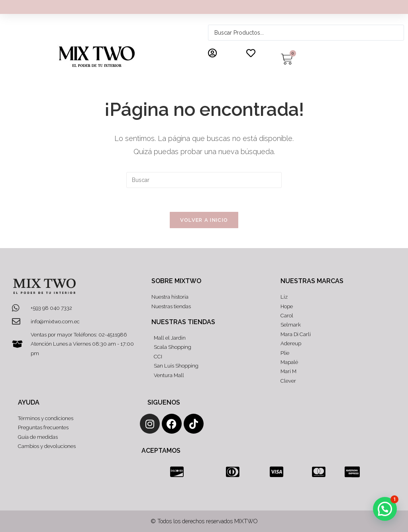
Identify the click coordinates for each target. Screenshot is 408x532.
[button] (385, 509)
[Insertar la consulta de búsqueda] (204, 180)
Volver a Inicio (204, 220)
